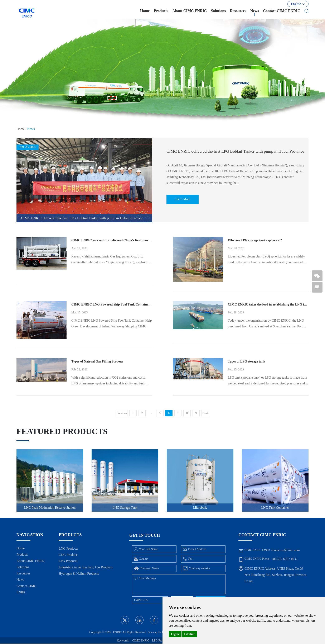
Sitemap (152, 633)
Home (145, 12)
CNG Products (68, 555)
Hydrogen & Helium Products (79, 574)
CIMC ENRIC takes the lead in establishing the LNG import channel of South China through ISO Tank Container (268, 304)
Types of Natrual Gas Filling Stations (98, 361)
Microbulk (200, 508)
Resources (238, 12)
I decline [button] (190, 634)
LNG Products (68, 549)
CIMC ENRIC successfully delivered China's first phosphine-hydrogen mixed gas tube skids (112, 240)
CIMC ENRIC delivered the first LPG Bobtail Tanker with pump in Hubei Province (236, 152)
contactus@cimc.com (285, 551)
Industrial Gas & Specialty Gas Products (86, 568)
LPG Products (68, 561)
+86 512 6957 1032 (284, 559)
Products (161, 12)
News (255, 12)
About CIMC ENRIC (190, 12)
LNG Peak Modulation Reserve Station (50, 508)
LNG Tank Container (275, 508)
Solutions (218, 12)
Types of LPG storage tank (247, 361)
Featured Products (63, 431)
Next (205, 413)
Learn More (183, 202)
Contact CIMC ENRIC (282, 12)
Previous (122, 413)
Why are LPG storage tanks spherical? (255, 240)
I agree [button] (175, 634)
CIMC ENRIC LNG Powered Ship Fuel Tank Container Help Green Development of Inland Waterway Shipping (112, 304)
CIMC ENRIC (141, 641)
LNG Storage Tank (125, 508)
